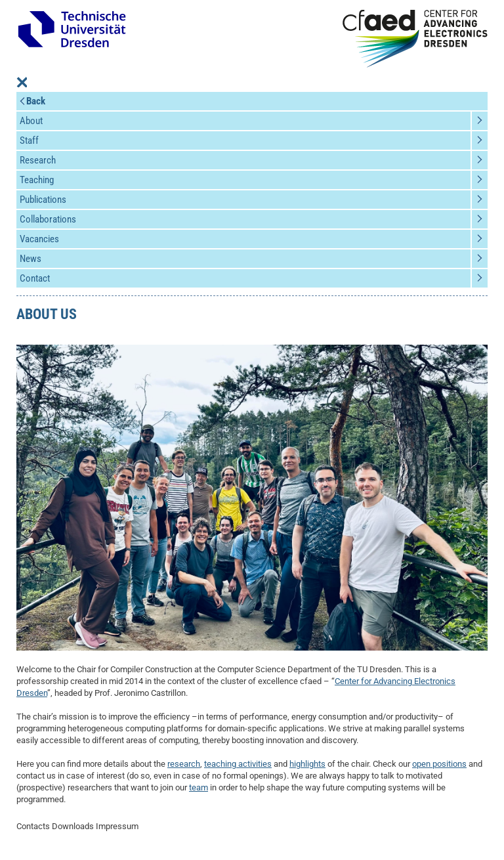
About (31, 121)
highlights (307, 764)
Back (36, 101)
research (184, 764)
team (199, 787)
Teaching (37, 180)
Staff (29, 140)
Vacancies (39, 239)
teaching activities (238, 764)
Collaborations (48, 219)
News (31, 259)
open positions (439, 764)
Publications (43, 200)
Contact (35, 278)
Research (38, 160)
